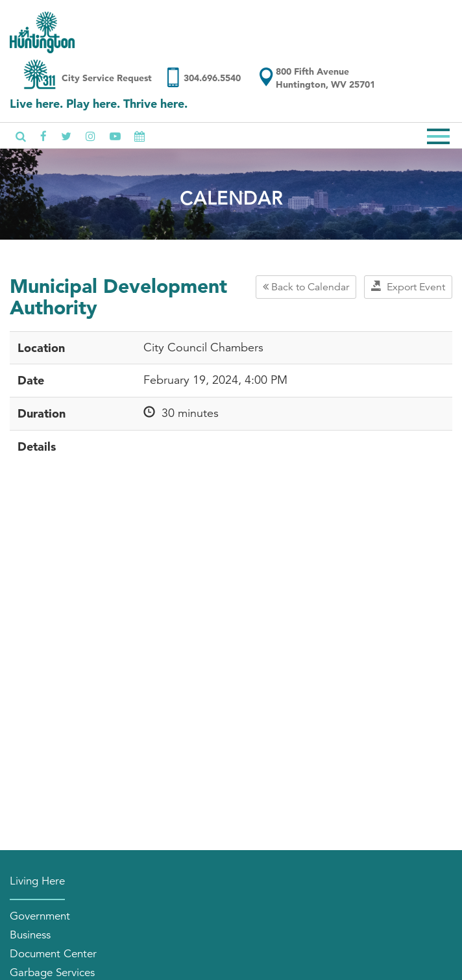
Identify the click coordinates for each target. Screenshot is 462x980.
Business (30, 935)
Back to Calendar (306, 287)
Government (40, 916)
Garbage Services (52, 973)
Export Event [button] (408, 287)
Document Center (53, 954)
